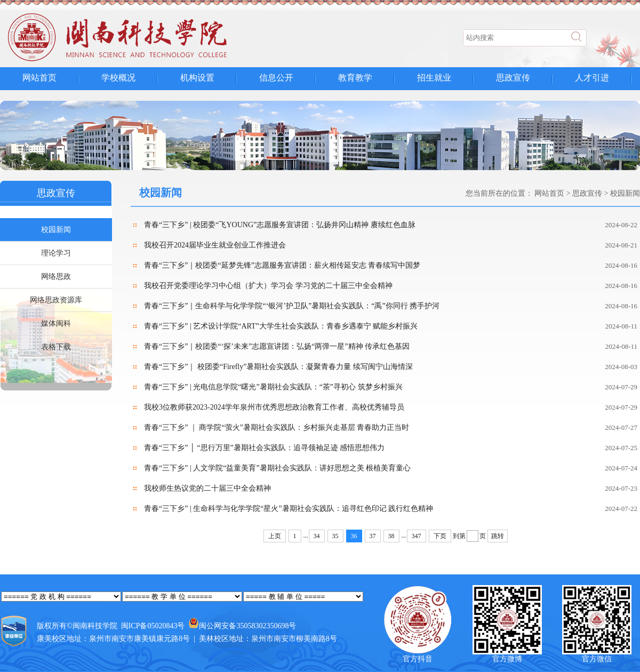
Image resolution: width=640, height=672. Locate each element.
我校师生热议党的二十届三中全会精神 (207, 488)
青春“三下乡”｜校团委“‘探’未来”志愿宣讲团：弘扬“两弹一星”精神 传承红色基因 (277, 346)
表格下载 (56, 347)
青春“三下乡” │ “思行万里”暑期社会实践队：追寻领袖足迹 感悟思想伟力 (264, 448)
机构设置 (197, 78)
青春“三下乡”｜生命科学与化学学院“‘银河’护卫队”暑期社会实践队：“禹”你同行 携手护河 (292, 306)
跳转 (498, 536)
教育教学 (355, 78)
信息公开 (276, 78)
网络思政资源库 (56, 300)
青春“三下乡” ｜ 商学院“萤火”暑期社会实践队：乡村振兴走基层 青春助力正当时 (277, 427)
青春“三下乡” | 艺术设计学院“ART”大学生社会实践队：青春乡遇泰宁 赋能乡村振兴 (281, 326)
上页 (275, 536)
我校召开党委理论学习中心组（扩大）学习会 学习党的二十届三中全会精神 (268, 286)
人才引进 (592, 78)
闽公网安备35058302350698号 (247, 626)
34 (317, 536)
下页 (440, 536)
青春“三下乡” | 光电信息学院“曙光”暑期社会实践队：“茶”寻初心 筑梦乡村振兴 (273, 387)
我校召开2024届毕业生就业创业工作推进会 (215, 245)
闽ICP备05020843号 (153, 626)
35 (335, 536)
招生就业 (434, 78)
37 (373, 536)
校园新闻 (56, 230)
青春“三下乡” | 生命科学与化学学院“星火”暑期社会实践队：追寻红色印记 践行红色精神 (289, 509)
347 (417, 536)
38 (391, 536)
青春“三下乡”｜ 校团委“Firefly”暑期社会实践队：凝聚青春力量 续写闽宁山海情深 (278, 367)
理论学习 (56, 253)
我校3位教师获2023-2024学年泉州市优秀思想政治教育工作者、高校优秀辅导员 (274, 407)
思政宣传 (513, 78)
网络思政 (56, 277)
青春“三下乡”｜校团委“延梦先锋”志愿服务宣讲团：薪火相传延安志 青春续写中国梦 (282, 265)
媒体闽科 (56, 323)
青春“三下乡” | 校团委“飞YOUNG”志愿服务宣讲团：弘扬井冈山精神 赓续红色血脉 (280, 225)
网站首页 (39, 78)
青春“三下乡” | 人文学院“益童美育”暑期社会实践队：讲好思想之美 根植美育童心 (277, 468)
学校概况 (118, 78)
